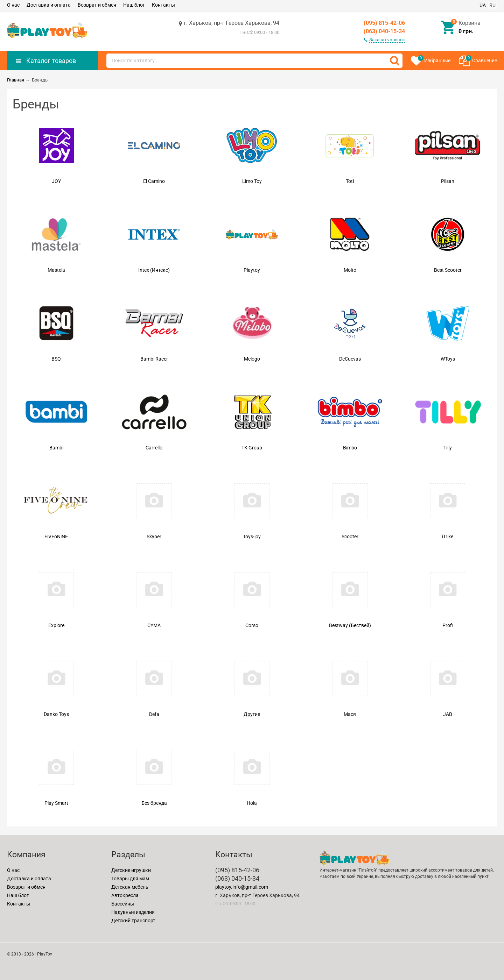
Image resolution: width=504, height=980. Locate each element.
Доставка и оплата (49, 5)
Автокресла (125, 895)
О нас (13, 5)
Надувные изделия (133, 912)
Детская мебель (130, 887)
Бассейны (123, 904)
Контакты (163, 5)
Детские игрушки (131, 870)
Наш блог (134, 5)
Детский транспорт (133, 921)
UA (483, 5)
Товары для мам (130, 879)
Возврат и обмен (97, 5)
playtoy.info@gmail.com (242, 887)
